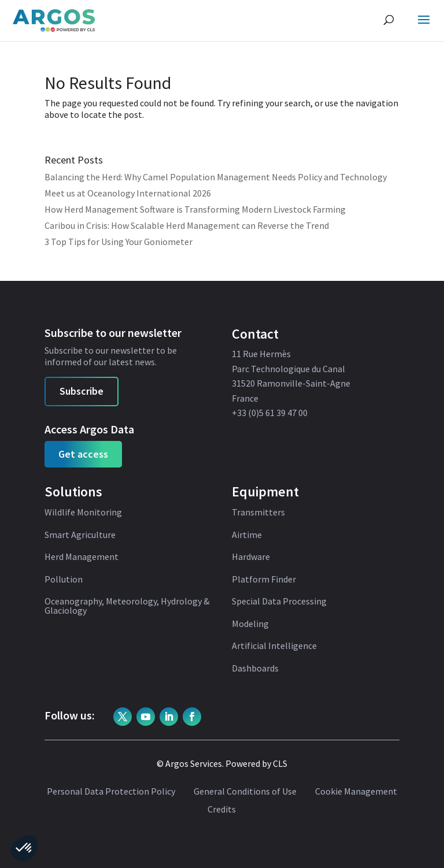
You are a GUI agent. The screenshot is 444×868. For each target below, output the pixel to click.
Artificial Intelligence (274, 646)
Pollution (64, 580)
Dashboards (255, 669)
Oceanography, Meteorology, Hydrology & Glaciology (127, 606)
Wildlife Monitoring (83, 513)
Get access (83, 454)
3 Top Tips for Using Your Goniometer (119, 242)
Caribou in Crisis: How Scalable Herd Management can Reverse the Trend (187, 225)
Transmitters (258, 513)
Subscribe (82, 391)
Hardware (251, 557)
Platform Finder (264, 580)
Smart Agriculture (80, 535)
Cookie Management (356, 792)
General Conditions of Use (245, 792)
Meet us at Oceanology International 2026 (128, 193)
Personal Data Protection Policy (111, 792)
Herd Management (82, 557)
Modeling (250, 624)
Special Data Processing (279, 602)
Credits (222, 810)
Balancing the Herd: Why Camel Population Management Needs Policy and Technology (216, 177)
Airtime (247, 535)
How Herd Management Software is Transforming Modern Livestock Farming (195, 209)
